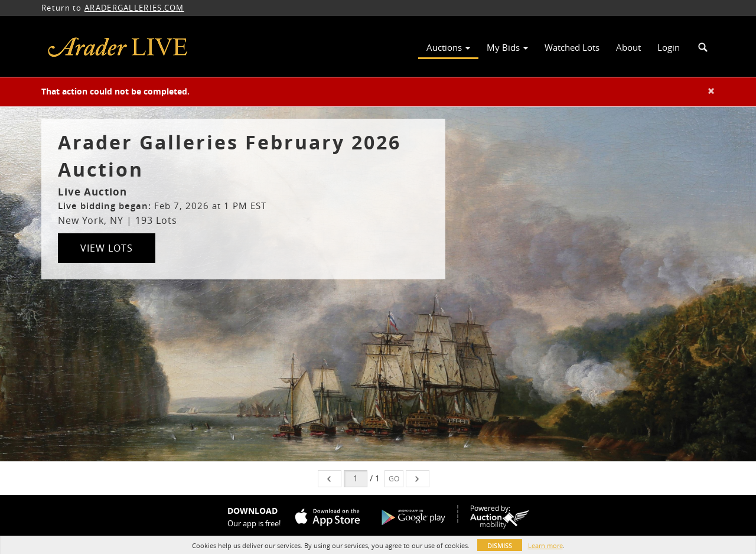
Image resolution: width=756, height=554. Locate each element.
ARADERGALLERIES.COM (134, 8)
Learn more (545, 545)
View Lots (107, 248)
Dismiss (500, 545)
